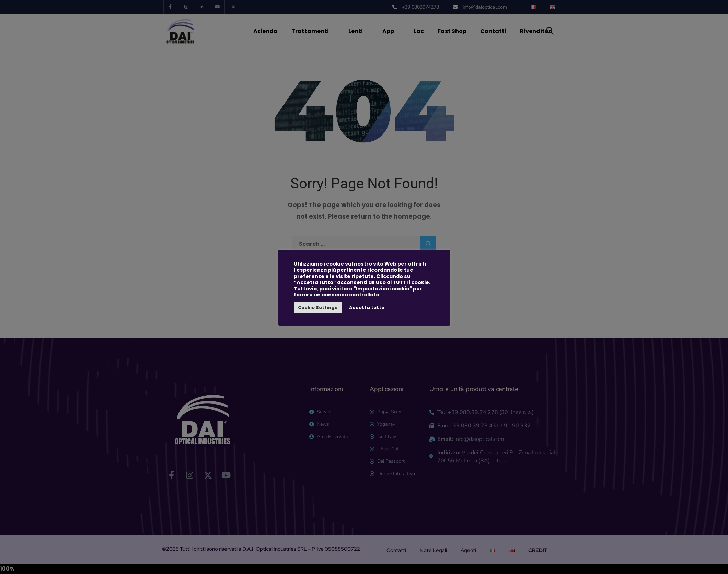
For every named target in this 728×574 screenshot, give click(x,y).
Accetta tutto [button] (367, 308)
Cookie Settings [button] (318, 308)
